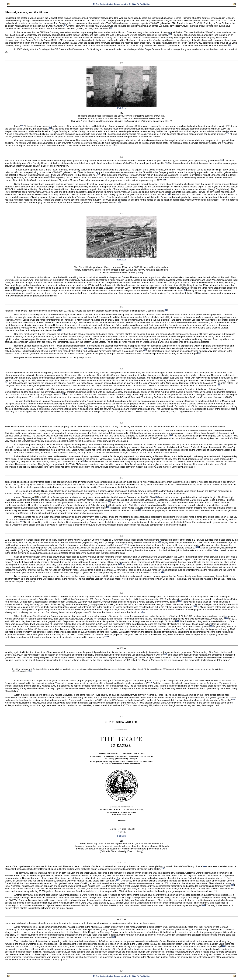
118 (163, 868)
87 (6, 382)
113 (165, 654)
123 (215, 890)
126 (223, 946)
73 (167, 162)
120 (118, 880)
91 (232, 437)
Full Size (121, 108)
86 (199, 353)
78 (169, 194)
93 (36, 497)
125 (114, 937)
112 (107, 636)
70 (228, 133)
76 (164, 179)
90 (171, 435)
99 (160, 542)
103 (120, 564)
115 (150, 682)
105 (179, 601)
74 (98, 174)
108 (226, 618)
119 (224, 877)
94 (157, 497)
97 (140, 510)
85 (145, 350)
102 (216, 550)
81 (185, 290)
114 (30, 671)
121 (233, 885)
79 (119, 202)
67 (230, 45)
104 (163, 572)
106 (195, 606)
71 (113, 145)
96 (108, 507)
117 (205, 866)
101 (198, 547)
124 (204, 905)
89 (63, 394)
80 (15, 290)
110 (212, 626)
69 (50, 128)
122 (97, 890)
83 (60, 330)
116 (233, 699)
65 (111, 28)
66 (170, 34)
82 (166, 310)
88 (219, 385)
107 (143, 612)
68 (22, 125)
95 (109, 502)
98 (22, 521)
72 (222, 160)
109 (177, 621)
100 (125, 544)
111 (173, 629)
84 (86, 348)
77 (180, 188)
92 (84, 461)
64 (65, 25)
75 (50, 177)
